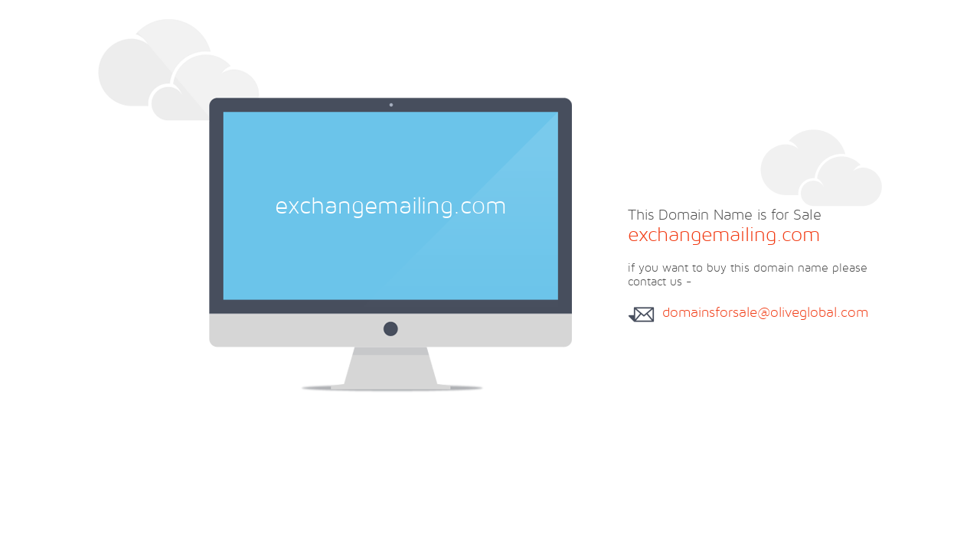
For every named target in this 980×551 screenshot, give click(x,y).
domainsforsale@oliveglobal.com (765, 312)
